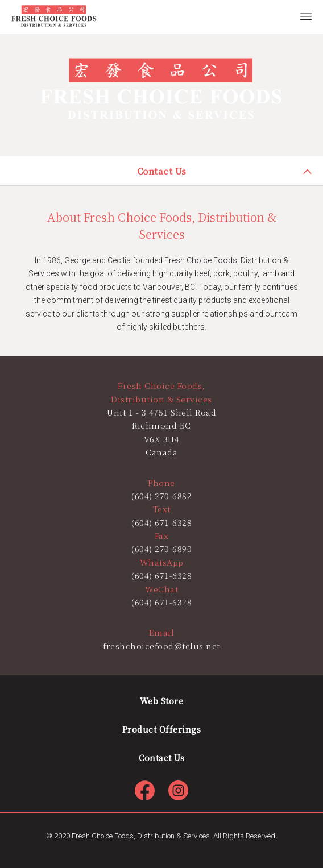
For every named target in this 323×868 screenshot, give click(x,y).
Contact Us (161, 758)
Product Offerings (162, 729)
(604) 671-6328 (161, 575)
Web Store (162, 701)
